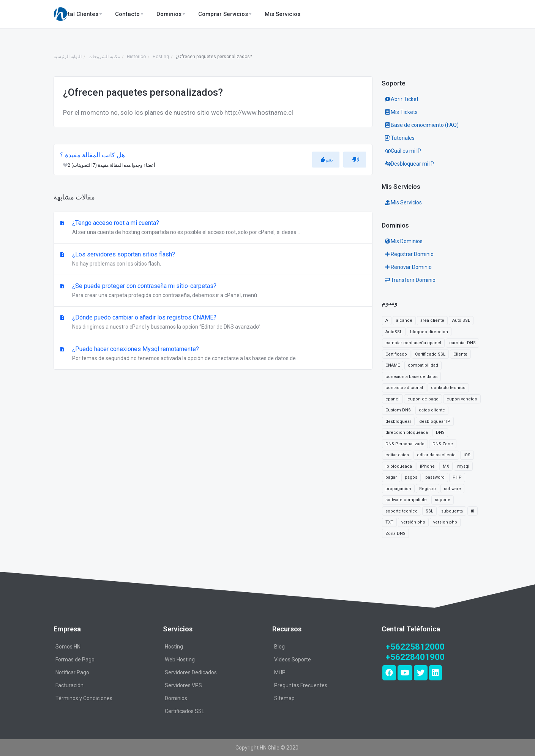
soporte (443, 500)
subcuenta (452, 511)
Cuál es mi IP (403, 151)
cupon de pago (423, 399)
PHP (457, 477)
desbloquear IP (435, 421)
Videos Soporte (293, 660)
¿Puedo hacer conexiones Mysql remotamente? (213, 354)
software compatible (406, 500)
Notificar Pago (72, 672)
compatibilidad (423, 365)
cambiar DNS (462, 343)
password (435, 477)
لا (356, 160)
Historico (136, 57)
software (452, 489)
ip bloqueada (399, 466)
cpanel (392, 399)
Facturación (69, 685)
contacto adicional (404, 388)
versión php (413, 522)
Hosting (161, 57)
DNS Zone (443, 444)
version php (445, 522)
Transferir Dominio (410, 280)
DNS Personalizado (405, 444)
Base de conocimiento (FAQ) (422, 125)
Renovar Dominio (408, 267)
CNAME (393, 365)
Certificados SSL (185, 711)
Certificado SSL (430, 354)
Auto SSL (461, 320)
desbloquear (398, 421)
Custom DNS (398, 410)
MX (446, 466)
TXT (389, 522)
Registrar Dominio (409, 254)
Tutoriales (400, 138)
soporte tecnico (402, 511)
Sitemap (284, 698)
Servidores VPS (183, 685)
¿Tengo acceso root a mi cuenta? (213, 228)
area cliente (432, 320)
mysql (463, 466)
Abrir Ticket (402, 99)
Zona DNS (395, 534)
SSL (429, 511)
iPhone (427, 466)
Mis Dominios (404, 241)
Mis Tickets (401, 112)
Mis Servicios (403, 202)
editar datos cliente (436, 455)
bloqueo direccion (429, 332)
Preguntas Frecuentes (301, 685)
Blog (279, 647)
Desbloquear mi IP (410, 164)
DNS (440, 433)
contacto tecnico (448, 388)
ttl (473, 511)
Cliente (460, 354)
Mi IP (280, 672)
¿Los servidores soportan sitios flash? (213, 259)
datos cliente (432, 410)
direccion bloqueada (407, 433)
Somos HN (68, 647)
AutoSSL (394, 332)
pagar (391, 477)
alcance (404, 320)
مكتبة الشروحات (104, 57)
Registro (428, 489)
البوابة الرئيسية (68, 57)
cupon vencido (462, 399)
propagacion (398, 489)
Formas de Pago (75, 660)
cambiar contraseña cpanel (413, 343)
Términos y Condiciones (84, 698)
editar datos (397, 455)
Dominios (176, 698)
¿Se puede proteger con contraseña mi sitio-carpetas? (213, 291)
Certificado (396, 354)
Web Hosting (180, 660)
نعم (327, 160)
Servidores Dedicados (191, 672)
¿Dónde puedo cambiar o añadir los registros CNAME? (213, 323)
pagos (411, 477)
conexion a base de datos (411, 377)
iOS (467, 455)
